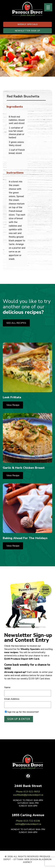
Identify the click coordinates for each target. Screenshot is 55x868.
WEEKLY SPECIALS (28, 24)
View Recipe (13, 405)
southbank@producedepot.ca (28, 795)
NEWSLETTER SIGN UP (28, 31)
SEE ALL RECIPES (16, 323)
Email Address (12, 699)
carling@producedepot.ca (28, 824)
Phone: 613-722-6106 (28, 821)
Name (7, 687)
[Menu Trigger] (48, 7)
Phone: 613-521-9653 (28, 792)
